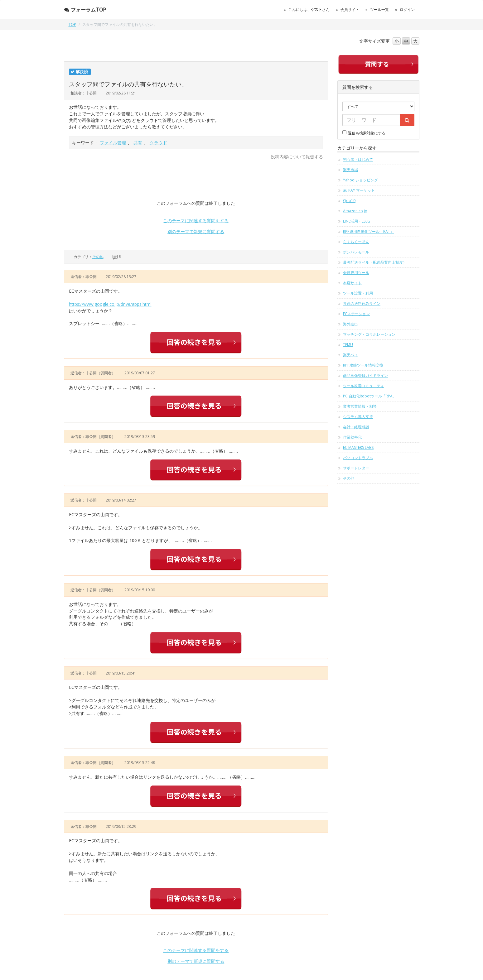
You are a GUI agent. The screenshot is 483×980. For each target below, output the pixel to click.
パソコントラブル (358, 458)
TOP (72, 24)
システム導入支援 (358, 417)
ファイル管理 (113, 143)
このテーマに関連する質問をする (196, 221)
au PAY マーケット (359, 190)
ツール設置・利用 (358, 293)
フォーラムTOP (85, 10)
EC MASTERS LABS (358, 447)
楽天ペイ (350, 355)
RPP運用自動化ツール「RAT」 (368, 231)
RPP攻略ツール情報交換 (363, 365)
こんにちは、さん (309, 10)
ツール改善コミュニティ (364, 386)
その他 (98, 257)
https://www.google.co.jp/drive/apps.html (110, 304)
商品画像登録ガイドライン (365, 375)
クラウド (158, 143)
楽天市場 (350, 170)
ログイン (407, 10)
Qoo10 (349, 201)
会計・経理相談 (356, 427)
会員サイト (350, 10)
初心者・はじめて (358, 159)
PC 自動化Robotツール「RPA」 (370, 396)
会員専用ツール (356, 273)
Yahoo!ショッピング (360, 180)
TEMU (348, 345)
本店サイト (352, 283)
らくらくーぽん (356, 242)
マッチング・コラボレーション (369, 334)
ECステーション (356, 314)
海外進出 (350, 324)
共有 (138, 143)
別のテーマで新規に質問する (196, 231)
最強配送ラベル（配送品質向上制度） (375, 262)
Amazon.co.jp (355, 211)
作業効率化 (352, 437)
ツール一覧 (379, 10)
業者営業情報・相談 (360, 406)
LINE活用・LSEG (357, 221)
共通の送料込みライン (362, 303)
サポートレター (356, 468)
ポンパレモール (356, 252)
